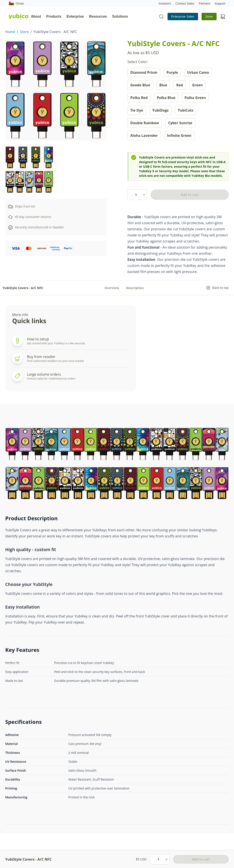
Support (220, 3)
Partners (204, 3)
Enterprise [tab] (75, 16)
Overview (112, 288)
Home (10, 32)
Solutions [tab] (120, 16)
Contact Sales (185, 3)
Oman (16, 3)
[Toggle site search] (161, 17)
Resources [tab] (98, 16)
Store (209, 17)
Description (135, 288)
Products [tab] (54, 16)
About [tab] (36, 16)
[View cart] (223, 17)
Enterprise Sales (183, 17)
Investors (165, 3)
